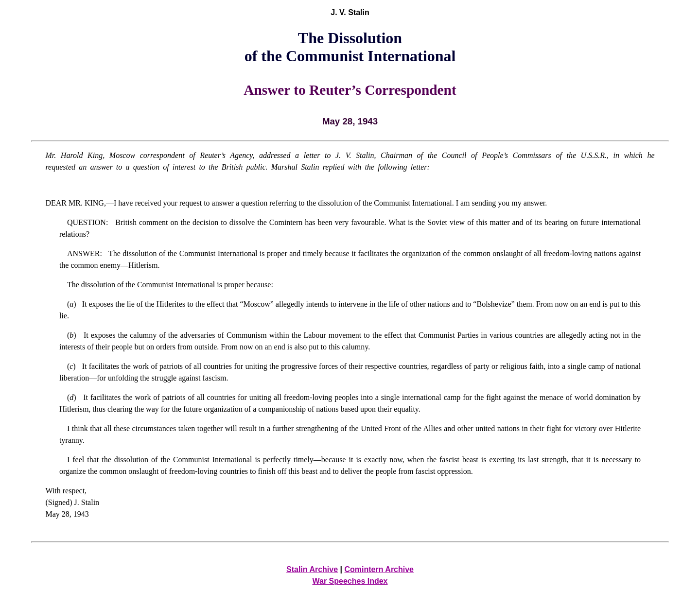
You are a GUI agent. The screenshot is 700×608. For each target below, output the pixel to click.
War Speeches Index (350, 581)
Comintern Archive (379, 569)
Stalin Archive (312, 569)
